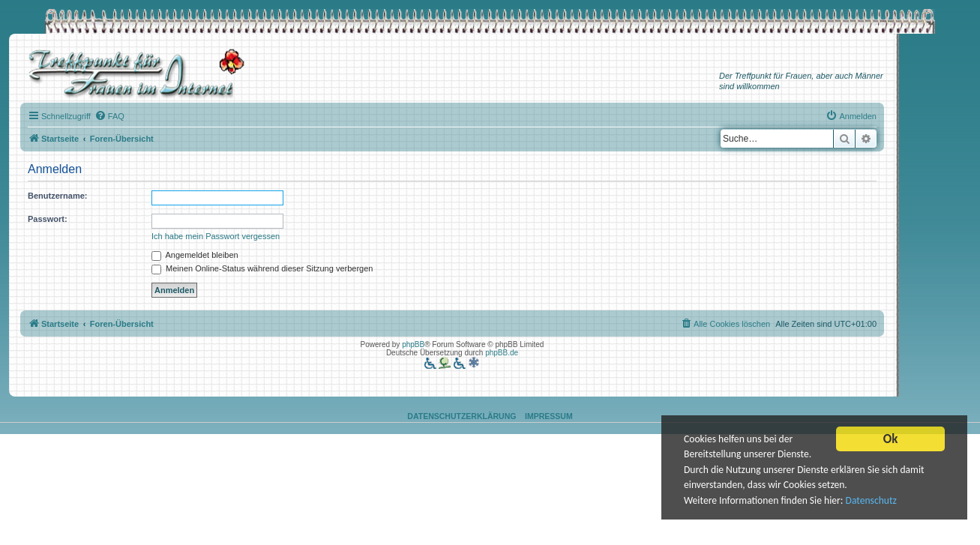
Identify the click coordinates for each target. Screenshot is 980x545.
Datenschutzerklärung (462, 416)
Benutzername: (57, 196)
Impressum (549, 416)
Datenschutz (871, 503)
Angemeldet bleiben (195, 255)
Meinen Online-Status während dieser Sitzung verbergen (262, 268)
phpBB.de (502, 353)
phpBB (413, 344)
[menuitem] (109, 116)
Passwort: (48, 219)
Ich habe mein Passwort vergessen (216, 236)
